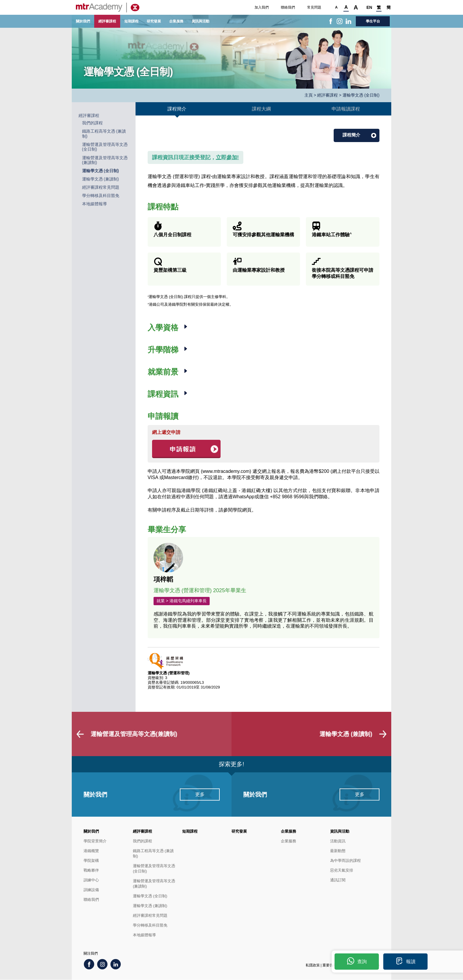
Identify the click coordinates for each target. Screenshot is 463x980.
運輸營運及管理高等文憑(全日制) (154, 869)
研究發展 (154, 21)
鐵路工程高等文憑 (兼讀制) (153, 854)
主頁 (309, 95)
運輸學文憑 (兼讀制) (101, 179)
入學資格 (164, 328)
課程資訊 (164, 394)
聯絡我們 (288, 7)
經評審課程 (107, 21)
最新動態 (338, 851)
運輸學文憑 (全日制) (101, 171)
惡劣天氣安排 (342, 871)
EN (369, 7)
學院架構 (91, 861)
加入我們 (262, 7)
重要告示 (330, 966)
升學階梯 (164, 350)
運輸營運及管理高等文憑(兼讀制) (154, 884)
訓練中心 (91, 880)
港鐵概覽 (91, 851)
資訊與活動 (200, 21)
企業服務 (176, 21)
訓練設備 (91, 890)
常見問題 (314, 7)
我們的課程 (92, 123)
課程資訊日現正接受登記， (195, 157)
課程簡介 (351, 135)
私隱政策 (313, 966)
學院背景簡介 (95, 841)
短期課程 (131, 21)
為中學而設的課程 (345, 861)
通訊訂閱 (338, 880)
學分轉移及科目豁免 (101, 196)
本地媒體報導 (94, 204)
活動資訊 (338, 841)
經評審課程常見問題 (101, 187)
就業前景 (164, 372)
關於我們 (83, 21)
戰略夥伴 (91, 871)
